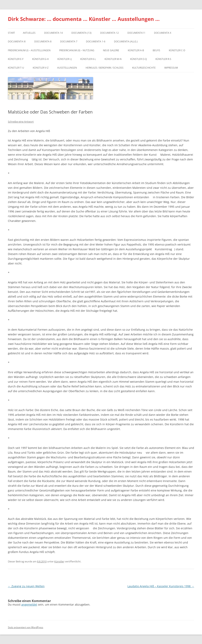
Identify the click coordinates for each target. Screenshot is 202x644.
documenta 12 (109, 33)
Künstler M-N (113, 59)
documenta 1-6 (96, 41)
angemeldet (29, 604)
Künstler (59, 561)
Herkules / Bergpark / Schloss (105, 68)
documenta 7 (69, 41)
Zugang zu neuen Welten (26, 586)
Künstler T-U (16, 68)
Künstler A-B (136, 50)
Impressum (171, 68)
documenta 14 (53, 33)
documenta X (163, 33)
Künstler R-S (163, 59)
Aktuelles (29, 33)
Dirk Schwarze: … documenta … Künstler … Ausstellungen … (84, 19)
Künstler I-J (65, 59)
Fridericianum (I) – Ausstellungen (29, 50)
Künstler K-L (88, 59)
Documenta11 (136, 33)
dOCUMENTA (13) (81, 33)
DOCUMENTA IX (17, 41)
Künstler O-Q (138, 59)
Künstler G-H (40, 59)
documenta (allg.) (126, 41)
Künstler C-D (177, 50)
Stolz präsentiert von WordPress (26, 627)
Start (11, 33)
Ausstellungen (67, 68)
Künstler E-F (16, 59)
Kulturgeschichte (144, 68)
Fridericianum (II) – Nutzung (77, 50)
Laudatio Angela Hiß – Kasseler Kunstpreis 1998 (161, 586)
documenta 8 (43, 41)
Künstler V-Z (41, 68)
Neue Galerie (111, 50)
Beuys (156, 50)
